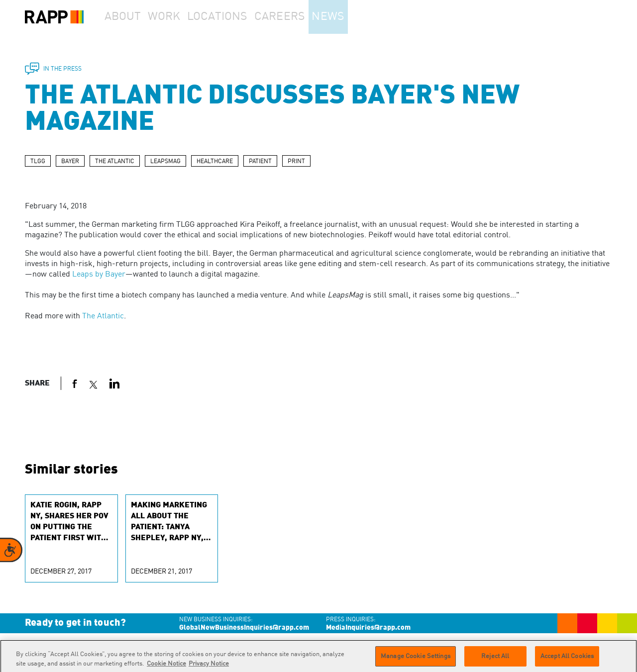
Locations (237, 17)
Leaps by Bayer (99, 275)
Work (179, 17)
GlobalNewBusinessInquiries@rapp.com (244, 628)
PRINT (296, 162)
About (127, 17)
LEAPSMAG (165, 162)
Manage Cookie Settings (416, 660)
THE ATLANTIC (115, 162)
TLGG (38, 162)
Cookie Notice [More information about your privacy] (166, 668)
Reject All (495, 660)
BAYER (70, 162)
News (355, 17)
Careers (300, 17)
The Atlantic (103, 316)
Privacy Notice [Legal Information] (209, 668)
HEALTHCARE (215, 162)
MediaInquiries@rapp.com (368, 628)
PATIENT (260, 162)
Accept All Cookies (567, 660)
